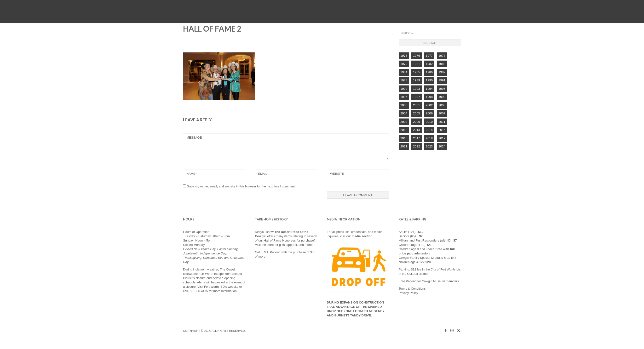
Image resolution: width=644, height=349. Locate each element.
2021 (404, 146)
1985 (417, 72)
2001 (417, 105)
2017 (417, 138)
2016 (404, 138)
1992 (404, 89)
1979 (404, 64)
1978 (442, 56)
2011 (442, 122)
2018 (429, 138)
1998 (429, 97)
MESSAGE (286, 147)
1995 (442, 89)
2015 (442, 130)
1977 (429, 56)
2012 (404, 130)
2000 (404, 105)
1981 (417, 64)
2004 (404, 113)
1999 (442, 97)
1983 (442, 64)
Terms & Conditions (412, 289)
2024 (442, 146)
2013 (417, 130)
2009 (417, 122)
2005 (417, 113)
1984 (404, 72)
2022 (417, 146)
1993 (417, 89)
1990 (429, 80)
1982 (429, 64)
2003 (442, 105)
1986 (429, 72)
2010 (429, 122)
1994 (429, 89)
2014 (429, 130)
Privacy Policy (408, 293)
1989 (417, 80)
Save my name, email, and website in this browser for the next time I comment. (241, 186)
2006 (429, 113)
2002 (429, 105)
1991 (442, 80)
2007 (442, 113)
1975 (404, 56)
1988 (404, 80)
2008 (404, 122)
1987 (442, 72)
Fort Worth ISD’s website (221, 287)
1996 (404, 97)
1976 (417, 56)
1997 (417, 97)
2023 (429, 146)
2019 (442, 138)
